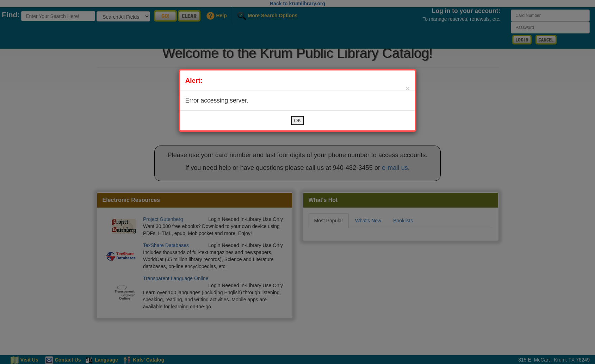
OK (297, 121)
